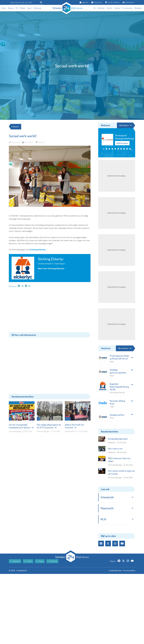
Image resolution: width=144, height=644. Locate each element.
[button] (103, 149)
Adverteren (128, 2)
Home (4, 8)
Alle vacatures (125, 348)
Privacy (40, 562)
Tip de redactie (112, 2)
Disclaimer (52, 562)
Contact (28, 562)
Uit (94, 8)
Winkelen (101, 8)
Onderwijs (37, 8)
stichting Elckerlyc (38, 250)
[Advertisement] (50, 311)
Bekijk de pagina (122, 143)
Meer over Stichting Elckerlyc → (52, 268)
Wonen (110, 8)
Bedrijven (138, 8)
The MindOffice (129, 571)
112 (17, 8)
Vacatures (97, 2)
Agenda (84, 2)
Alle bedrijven (125, 125)
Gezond (117, 8)
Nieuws (11, 8)
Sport (29, 8)
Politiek (22, 8)
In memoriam (127, 8)
